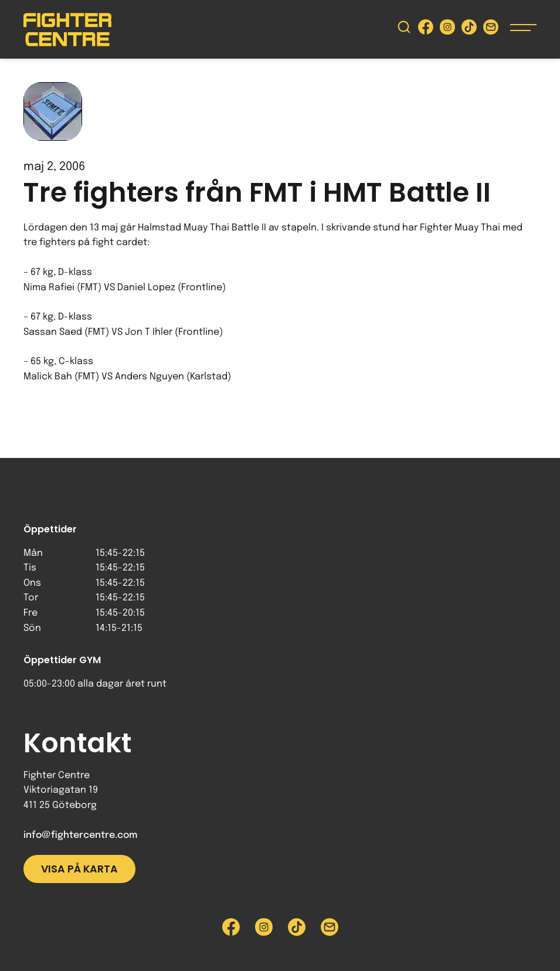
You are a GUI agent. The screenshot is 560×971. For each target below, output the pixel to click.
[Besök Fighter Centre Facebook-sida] (426, 30)
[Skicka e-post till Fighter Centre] (491, 30)
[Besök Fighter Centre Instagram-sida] (447, 30)
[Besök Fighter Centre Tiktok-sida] (469, 30)
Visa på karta (79, 869)
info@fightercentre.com (80, 835)
